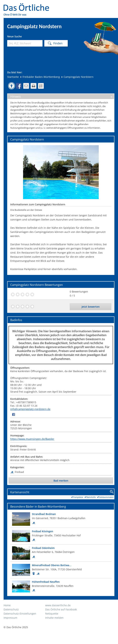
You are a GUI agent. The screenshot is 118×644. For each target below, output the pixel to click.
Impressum (10, 618)
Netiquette (52, 614)
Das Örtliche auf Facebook (61, 609)
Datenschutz (11, 609)
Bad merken (61, 481)
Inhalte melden (54, 618)
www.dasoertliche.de (58, 605)
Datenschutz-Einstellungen (20, 614)
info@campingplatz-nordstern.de (30, 409)
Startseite (13, 77)
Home (7, 605)
